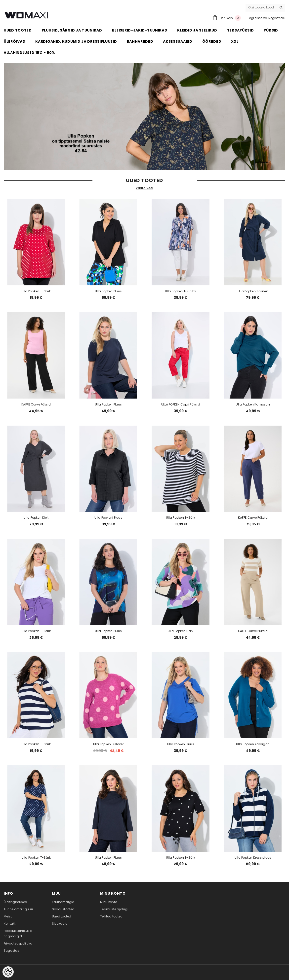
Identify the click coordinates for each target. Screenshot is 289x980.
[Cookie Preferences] (8, 972)
